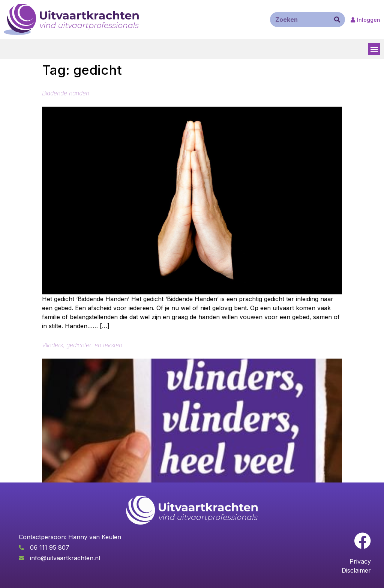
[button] (374, 49)
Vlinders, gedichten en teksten (82, 345)
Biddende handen (66, 93)
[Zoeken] (337, 20)
